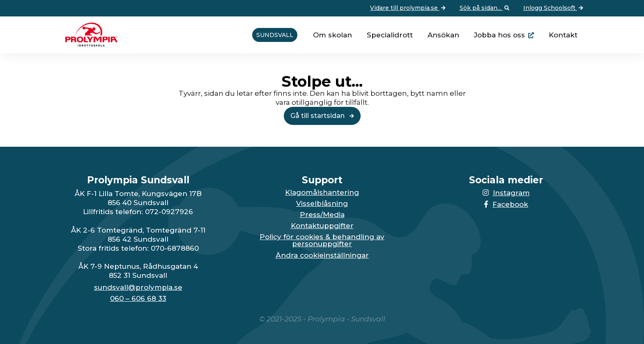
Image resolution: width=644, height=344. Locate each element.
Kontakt (563, 35)
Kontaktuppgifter (322, 226)
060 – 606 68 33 (138, 299)
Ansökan (443, 35)
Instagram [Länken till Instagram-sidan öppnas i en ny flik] (506, 193)
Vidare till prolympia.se (409, 8)
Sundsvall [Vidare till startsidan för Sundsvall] (275, 35)
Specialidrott (390, 35)
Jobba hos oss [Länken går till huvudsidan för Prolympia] (499, 35)
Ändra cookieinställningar (322, 255)
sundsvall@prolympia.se (138, 287)
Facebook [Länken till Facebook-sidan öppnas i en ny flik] (506, 204)
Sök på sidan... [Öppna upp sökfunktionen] (485, 8)
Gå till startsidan (322, 116)
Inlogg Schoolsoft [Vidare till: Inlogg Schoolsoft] (554, 8)
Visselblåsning (322, 204)
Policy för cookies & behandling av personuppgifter (322, 240)
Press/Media (322, 215)
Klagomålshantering (322, 193)
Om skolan (332, 35)
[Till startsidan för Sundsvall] (88, 44)
